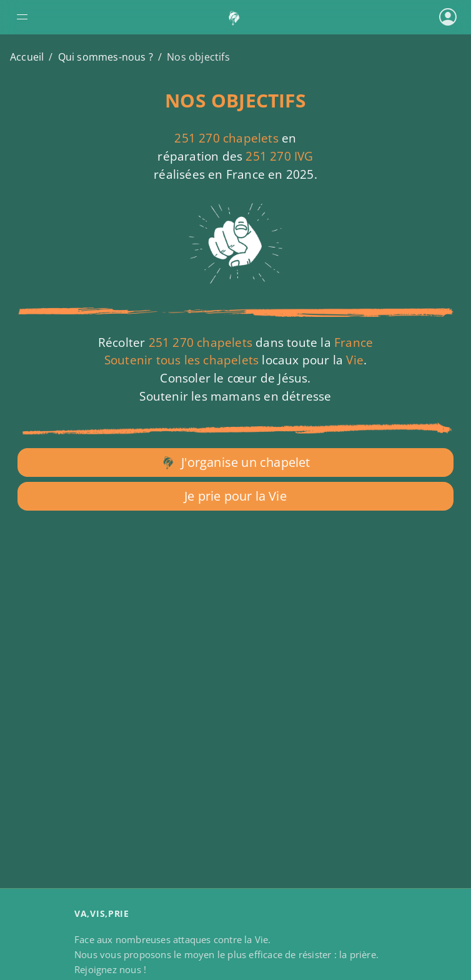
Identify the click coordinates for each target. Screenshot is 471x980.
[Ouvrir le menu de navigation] (86, 17)
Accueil (27, 57)
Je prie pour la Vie (235, 496)
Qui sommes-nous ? (106, 57)
